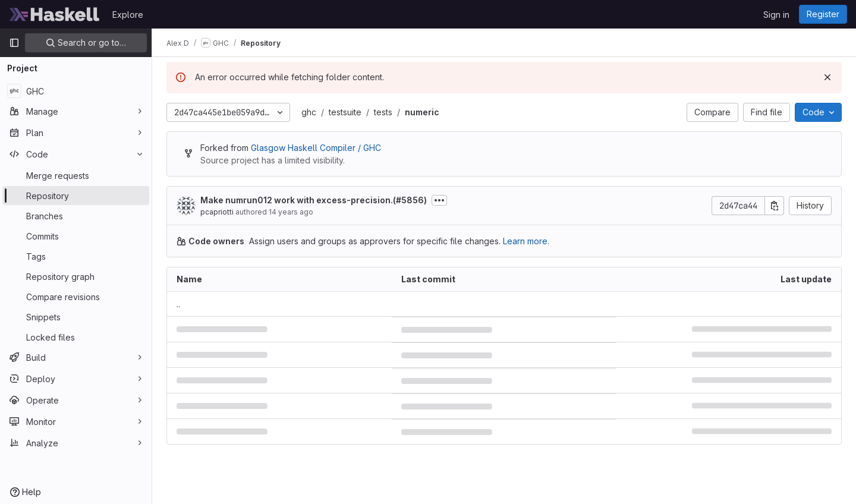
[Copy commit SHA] (775, 206)
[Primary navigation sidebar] (14, 43)
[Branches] (76, 216)
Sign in (776, 15)
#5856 (410, 200)
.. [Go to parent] (178, 304)
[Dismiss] (827, 77)
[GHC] (76, 91)
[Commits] (76, 236)
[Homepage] (55, 14)
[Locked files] (76, 337)
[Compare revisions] (76, 297)
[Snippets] (76, 317)
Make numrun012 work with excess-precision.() (314, 200)
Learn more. (526, 241)
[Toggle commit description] (439, 200)
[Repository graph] (76, 276)
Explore (128, 15)
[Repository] (76, 196)
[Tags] (76, 256)
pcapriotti (217, 212)
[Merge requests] (76, 175)
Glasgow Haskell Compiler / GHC (316, 148)
